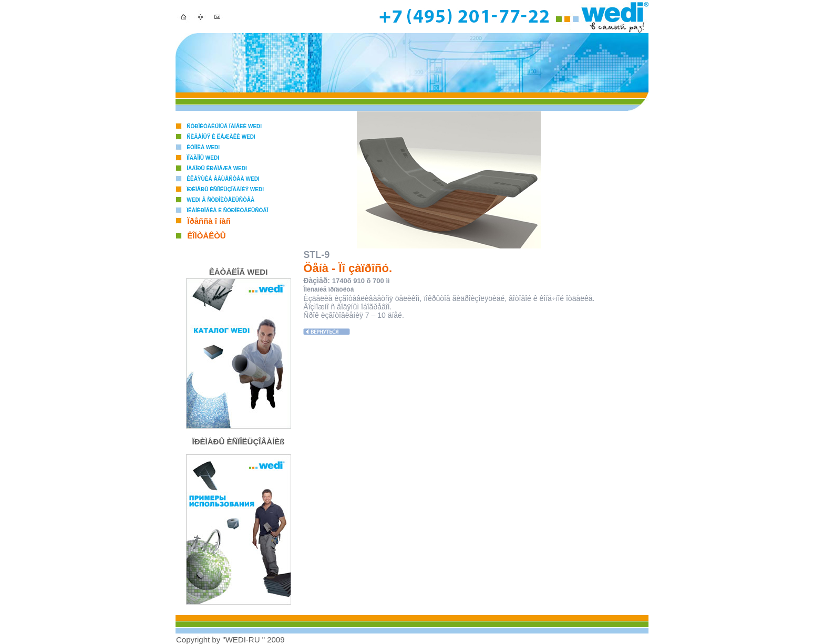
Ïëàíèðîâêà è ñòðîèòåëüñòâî (227, 210)
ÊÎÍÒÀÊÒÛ (206, 236)
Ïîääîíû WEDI (203, 158)
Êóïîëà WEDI (203, 147)
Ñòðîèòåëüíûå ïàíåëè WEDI (224, 126)
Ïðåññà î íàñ (209, 221)
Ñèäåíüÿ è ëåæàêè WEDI (221, 137)
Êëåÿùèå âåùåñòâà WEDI (223, 179)
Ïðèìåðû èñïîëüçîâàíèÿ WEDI (225, 189)
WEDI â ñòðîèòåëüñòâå (220, 200)
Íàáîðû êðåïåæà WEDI (217, 168)
